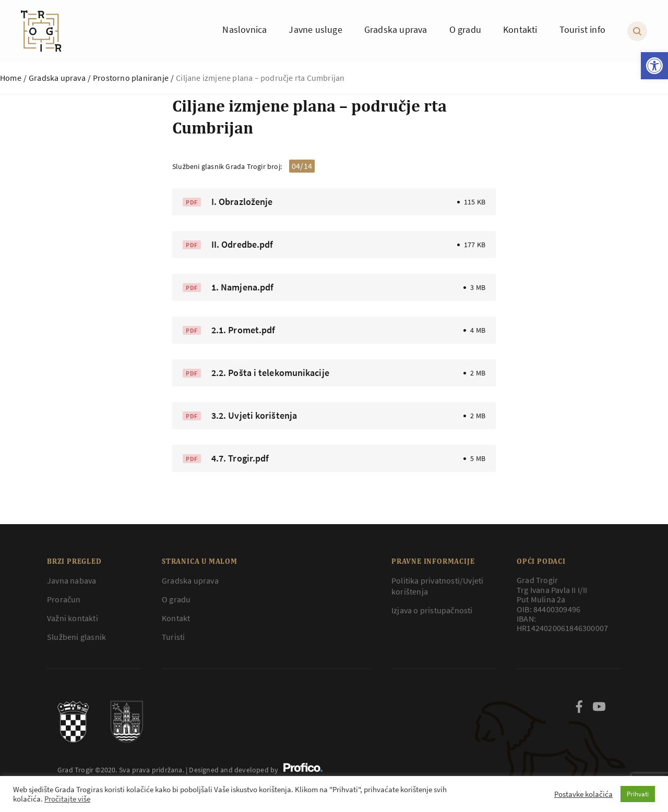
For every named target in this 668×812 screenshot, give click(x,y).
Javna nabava (71, 580)
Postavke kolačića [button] (583, 794)
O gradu (176, 599)
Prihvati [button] (638, 794)
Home (11, 78)
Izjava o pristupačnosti (432, 610)
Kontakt (176, 618)
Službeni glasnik (76, 637)
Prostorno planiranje (131, 78)
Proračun (64, 599)
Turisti (173, 637)
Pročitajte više (67, 799)
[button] (654, 66)
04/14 (302, 166)
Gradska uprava (57, 78)
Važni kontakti (73, 618)
